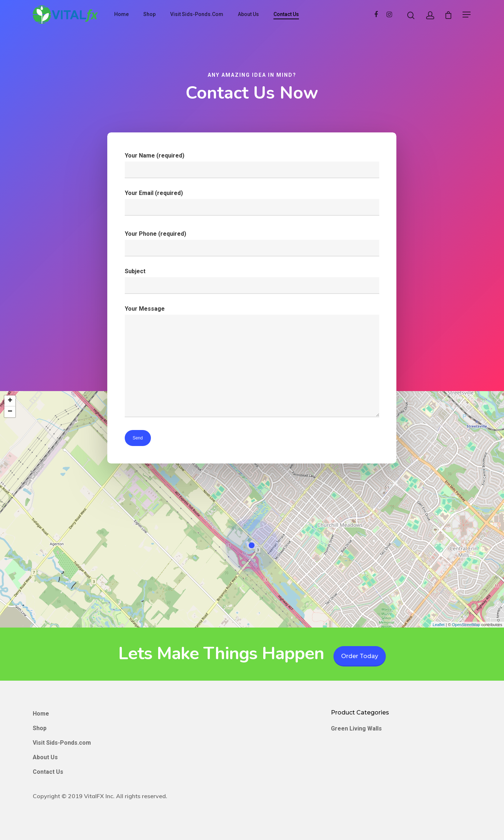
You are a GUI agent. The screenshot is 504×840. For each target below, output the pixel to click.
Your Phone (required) (252, 244)
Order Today (360, 656)
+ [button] (10, 401)
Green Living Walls (356, 728)
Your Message (252, 363)
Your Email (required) (252, 203)
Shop (149, 14)
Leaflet (439, 625)
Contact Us (286, 14)
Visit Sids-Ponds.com (197, 14)
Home (121, 14)
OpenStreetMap (466, 625)
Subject (252, 281)
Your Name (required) (252, 166)
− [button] (10, 412)
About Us (248, 14)
